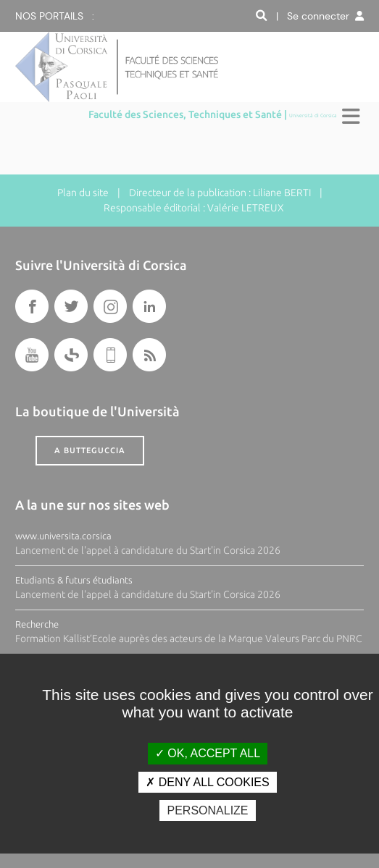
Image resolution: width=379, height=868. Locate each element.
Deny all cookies (207, 782)
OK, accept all (208, 753)
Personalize (207, 810)
